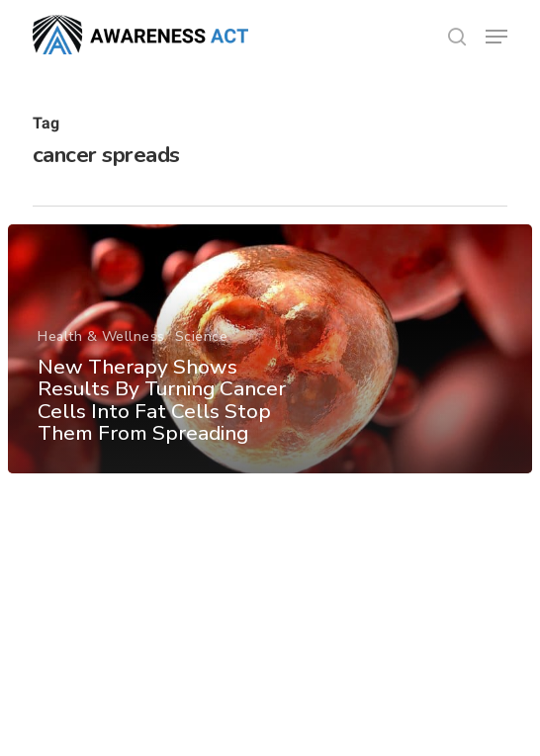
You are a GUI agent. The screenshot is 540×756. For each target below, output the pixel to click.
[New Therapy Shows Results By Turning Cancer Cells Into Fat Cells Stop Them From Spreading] (270, 349)
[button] (496, 37)
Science (202, 336)
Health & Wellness (101, 336)
